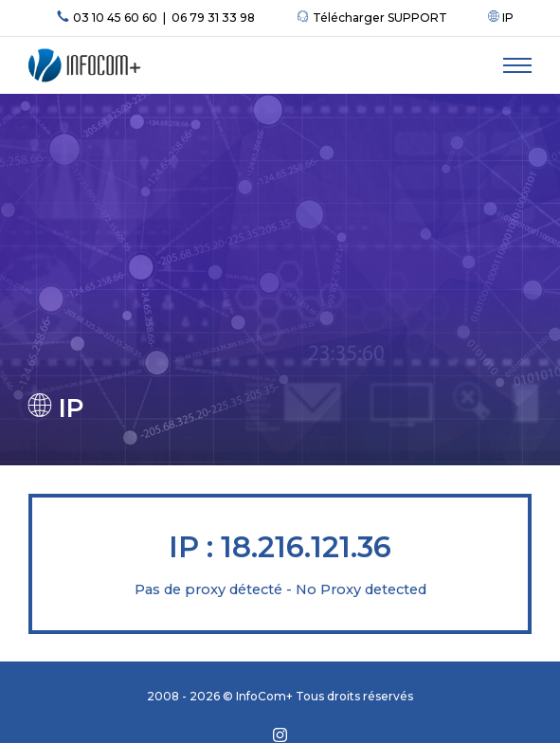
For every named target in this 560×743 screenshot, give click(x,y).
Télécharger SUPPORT (371, 18)
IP (501, 18)
